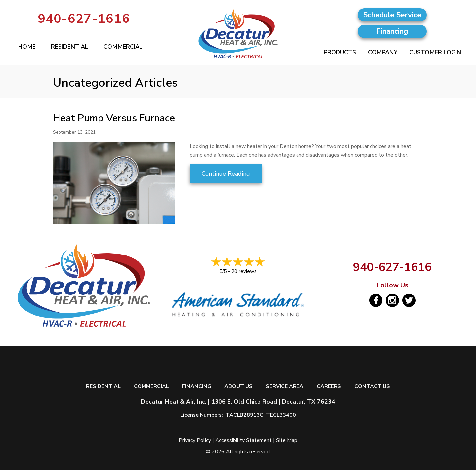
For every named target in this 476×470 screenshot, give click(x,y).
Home (27, 47)
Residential (70, 47)
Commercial (123, 47)
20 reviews (244, 271)
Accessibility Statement (243, 440)
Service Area (285, 387)
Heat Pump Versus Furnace (114, 118)
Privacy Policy (195, 440)
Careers (329, 387)
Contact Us (372, 387)
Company (383, 52)
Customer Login (435, 52)
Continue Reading (226, 174)
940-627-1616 (84, 19)
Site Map (287, 440)
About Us (238, 387)
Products (340, 52)
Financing (197, 387)
